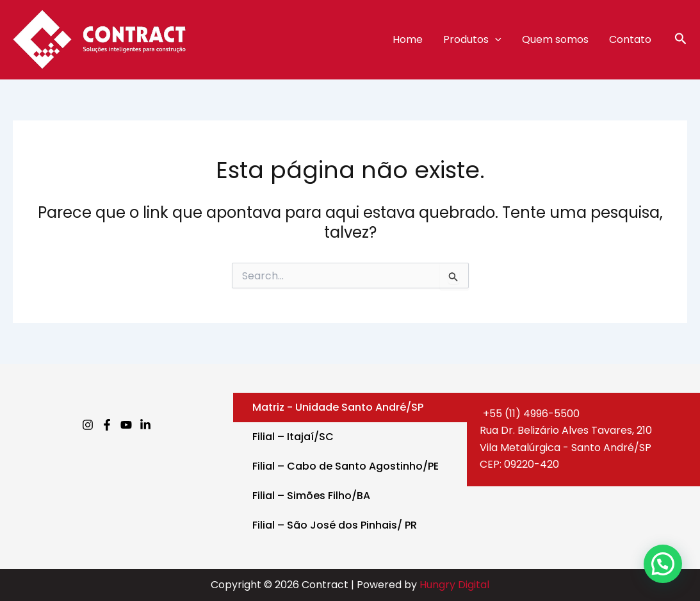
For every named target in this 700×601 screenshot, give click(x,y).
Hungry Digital (454, 585)
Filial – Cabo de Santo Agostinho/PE (346, 466)
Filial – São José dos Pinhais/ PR (335, 525)
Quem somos (555, 39)
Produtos (472, 40)
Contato (630, 39)
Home (408, 39)
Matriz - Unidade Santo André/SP (338, 407)
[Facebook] (107, 425)
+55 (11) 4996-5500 (530, 414)
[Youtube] (126, 425)
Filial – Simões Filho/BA (311, 496)
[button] (681, 40)
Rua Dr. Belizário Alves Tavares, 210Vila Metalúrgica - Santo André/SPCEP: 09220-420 (566, 447)
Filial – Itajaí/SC (293, 437)
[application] (495, 40)
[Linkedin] (145, 425)
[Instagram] (88, 425)
